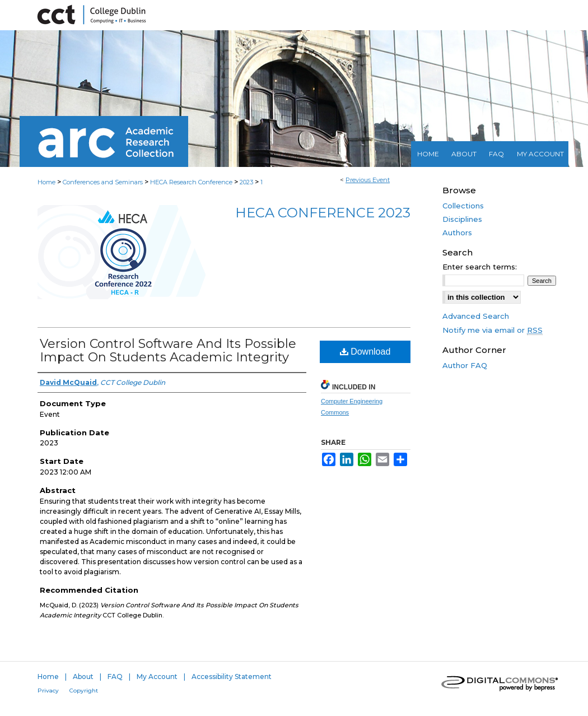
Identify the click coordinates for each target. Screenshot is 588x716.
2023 (247, 182)
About (83, 677)
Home (46, 182)
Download (365, 352)
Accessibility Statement (232, 677)
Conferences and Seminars (104, 182)
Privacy (48, 691)
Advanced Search (476, 316)
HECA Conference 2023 (323, 213)
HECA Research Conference (192, 182)
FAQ (115, 677)
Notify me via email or (493, 330)
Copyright (84, 691)
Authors (457, 233)
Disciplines (462, 219)
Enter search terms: (480, 267)
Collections (463, 206)
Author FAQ (465, 365)
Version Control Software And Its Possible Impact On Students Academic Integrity (168, 350)
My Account (157, 677)
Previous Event (368, 180)
